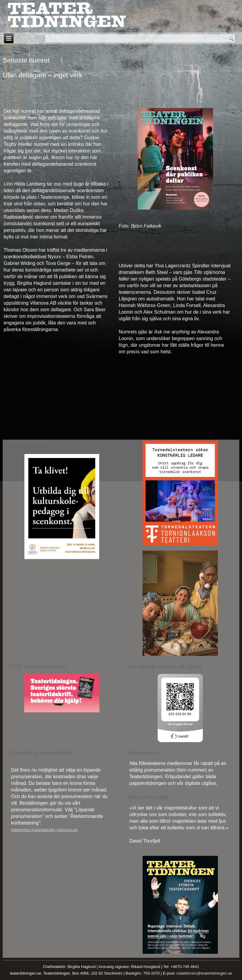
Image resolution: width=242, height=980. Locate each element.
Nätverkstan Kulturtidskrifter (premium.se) (44, 830)
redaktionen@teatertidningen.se (204, 973)
